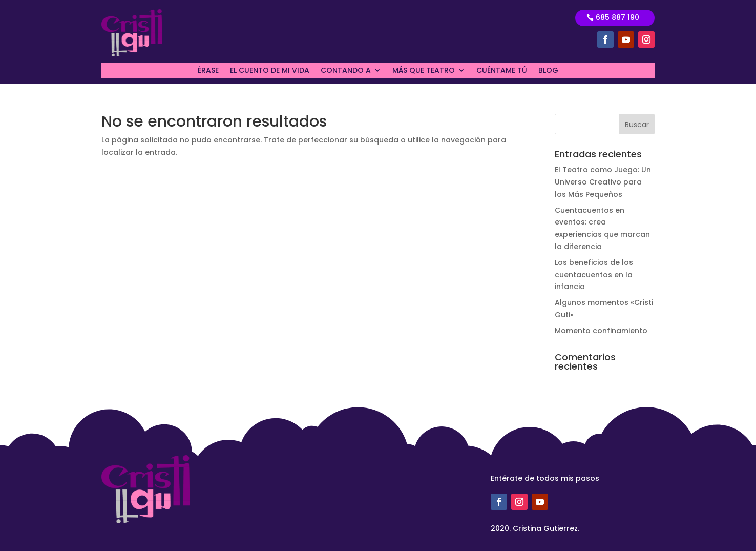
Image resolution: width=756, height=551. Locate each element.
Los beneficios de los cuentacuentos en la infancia (594, 275)
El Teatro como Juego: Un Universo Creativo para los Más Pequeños (603, 182)
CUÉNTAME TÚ (502, 71)
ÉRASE (208, 71)
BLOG (548, 71)
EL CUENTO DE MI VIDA (270, 71)
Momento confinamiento (601, 331)
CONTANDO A (346, 71)
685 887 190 (617, 17)
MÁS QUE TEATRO (424, 71)
